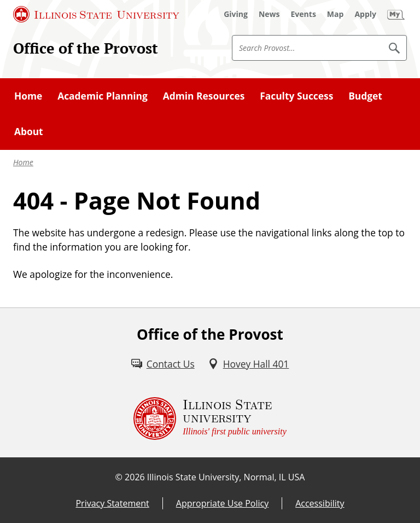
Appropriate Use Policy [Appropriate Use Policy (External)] (222, 503)
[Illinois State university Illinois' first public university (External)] (210, 419)
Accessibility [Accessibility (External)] (320, 503)
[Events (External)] (304, 14)
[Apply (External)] (365, 14)
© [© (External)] (119, 477)
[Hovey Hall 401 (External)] (249, 364)
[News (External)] (269, 14)
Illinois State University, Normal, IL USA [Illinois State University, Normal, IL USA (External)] (226, 477)
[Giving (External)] (236, 14)
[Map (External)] (336, 14)
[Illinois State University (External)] (96, 14)
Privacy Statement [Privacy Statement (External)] (112, 503)
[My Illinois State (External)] (396, 14)
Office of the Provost (86, 48)
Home (23, 162)
